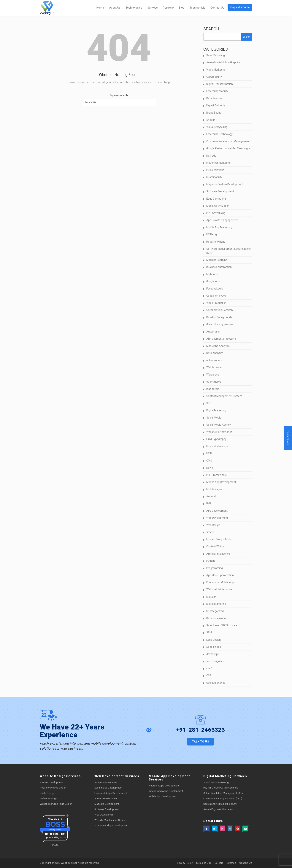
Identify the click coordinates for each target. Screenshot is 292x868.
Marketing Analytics (218, 346)
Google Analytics (216, 296)
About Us (115, 8)
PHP (209, 503)
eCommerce (214, 382)
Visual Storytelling (217, 127)
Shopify (211, 120)
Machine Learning (217, 260)
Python (211, 561)
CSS (209, 675)
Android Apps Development (164, 786)
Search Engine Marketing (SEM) (220, 804)
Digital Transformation (220, 84)
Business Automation (219, 267)
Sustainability (214, 177)
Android (211, 496)
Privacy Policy (185, 863)
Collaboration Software (220, 310)
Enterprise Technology (219, 134)
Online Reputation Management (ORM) (224, 793)
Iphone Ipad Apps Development (166, 791)
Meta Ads (212, 274)
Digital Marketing (216, 410)
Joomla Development (106, 798)
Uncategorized (215, 611)
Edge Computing (216, 199)
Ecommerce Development (108, 788)
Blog (182, 8)
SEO (209, 403)
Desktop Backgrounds (219, 317)
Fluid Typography (216, 439)
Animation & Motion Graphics (223, 62)
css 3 (209, 668)
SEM (209, 632)
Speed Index (214, 647)
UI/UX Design (47, 793)
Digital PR (212, 597)
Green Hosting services (220, 324)
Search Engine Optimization (218, 809)
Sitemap (231, 863)
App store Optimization (220, 575)
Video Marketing (216, 70)
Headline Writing (216, 242)
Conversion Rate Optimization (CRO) (223, 798)
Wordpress (213, 375)
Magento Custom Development (225, 184)
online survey (214, 360)
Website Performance (219, 432)
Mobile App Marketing (219, 227)
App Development (217, 511)
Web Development (217, 518)
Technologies (134, 8)
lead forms (213, 389)
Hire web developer (218, 446)
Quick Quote (288, 438)
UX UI (209, 453)
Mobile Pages (214, 489)
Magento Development (107, 804)
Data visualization (217, 618)
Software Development (220, 191)
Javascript (212, 654)
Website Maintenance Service (110, 820)
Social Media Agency (219, 425)
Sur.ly (63, 838)
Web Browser (214, 367)
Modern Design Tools (219, 539)
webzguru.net (55, 830)
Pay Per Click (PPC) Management (221, 788)
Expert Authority (216, 105)
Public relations (215, 170)
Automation (213, 332)
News (210, 468)
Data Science (214, 98)
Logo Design (214, 640)
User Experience (216, 683)
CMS (209, 461)
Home (100, 8)
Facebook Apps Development (111, 793)
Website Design (48, 798)
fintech (210, 532)
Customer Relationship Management (228, 141)
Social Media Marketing (216, 782)
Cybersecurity (214, 77)
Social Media (214, 418)
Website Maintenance (219, 589)
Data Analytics (215, 353)
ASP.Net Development (51, 782)
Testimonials (197, 8)
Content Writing (215, 546)
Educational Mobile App (220, 582)
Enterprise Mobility (217, 91)
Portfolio (168, 8)
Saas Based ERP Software (222, 625)
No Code (211, 156)
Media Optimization (218, 206)
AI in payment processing (221, 339)
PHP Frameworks (216, 475)
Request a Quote (240, 7)
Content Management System (224, 396)
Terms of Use (204, 863)
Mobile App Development (221, 482)
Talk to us (201, 742)
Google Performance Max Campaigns (228, 148)
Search (211, 29)
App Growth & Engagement (222, 220)
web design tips (215, 661)
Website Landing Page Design (56, 804)
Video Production (216, 303)
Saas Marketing (216, 55)
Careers (219, 863)
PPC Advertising (216, 213)
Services (153, 8)
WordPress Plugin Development (111, 825)
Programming (215, 568)
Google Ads (213, 281)
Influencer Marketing (218, 163)
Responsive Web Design (53, 788)
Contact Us (217, 8)
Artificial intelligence (218, 554)
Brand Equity (214, 113)
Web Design (213, 525)
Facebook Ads (215, 289)
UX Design (212, 234)
